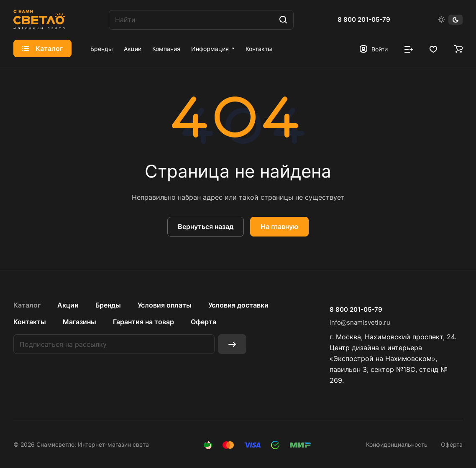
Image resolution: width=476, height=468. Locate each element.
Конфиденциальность (397, 444)
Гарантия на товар (143, 322)
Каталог (27, 305)
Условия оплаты (165, 305)
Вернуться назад (206, 226)
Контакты (30, 322)
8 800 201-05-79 (364, 20)
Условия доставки (238, 305)
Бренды (108, 305)
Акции (68, 305)
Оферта (203, 322)
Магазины (79, 322)
